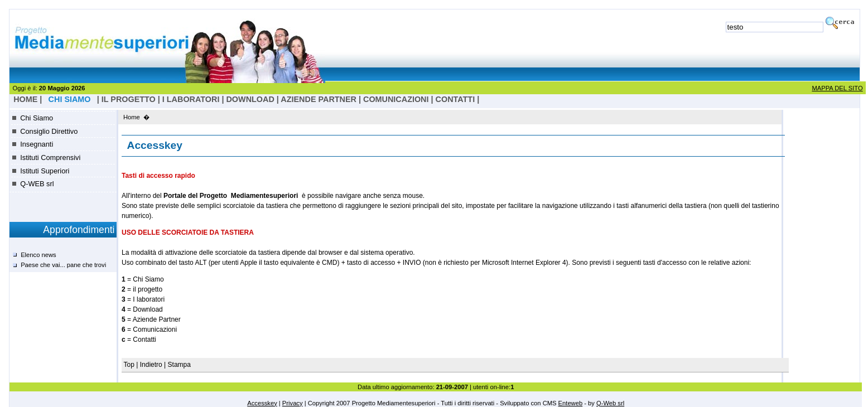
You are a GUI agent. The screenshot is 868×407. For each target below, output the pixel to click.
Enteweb (571, 403)
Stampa (179, 365)
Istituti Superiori (45, 171)
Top (130, 365)
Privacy (293, 403)
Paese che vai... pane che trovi (63, 265)
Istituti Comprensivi (50, 158)
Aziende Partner (319, 99)
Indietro (151, 365)
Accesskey (262, 403)
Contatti (455, 99)
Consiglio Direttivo (49, 131)
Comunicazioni (396, 99)
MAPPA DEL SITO (837, 88)
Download (250, 99)
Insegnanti (37, 144)
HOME (25, 99)
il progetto (129, 99)
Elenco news (38, 255)
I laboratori (191, 99)
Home (132, 117)
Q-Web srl (610, 403)
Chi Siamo (37, 118)
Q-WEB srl (37, 184)
